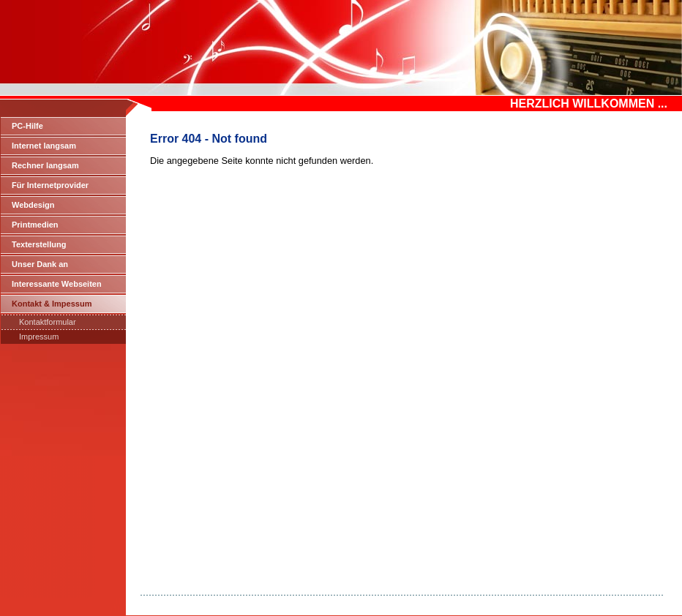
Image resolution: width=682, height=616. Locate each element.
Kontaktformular (48, 322)
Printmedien (35, 225)
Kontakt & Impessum (52, 304)
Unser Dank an (40, 264)
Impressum (39, 337)
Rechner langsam (45, 165)
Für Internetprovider (50, 185)
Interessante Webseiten (57, 284)
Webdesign (33, 205)
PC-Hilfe (27, 126)
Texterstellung (39, 244)
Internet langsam (44, 146)
